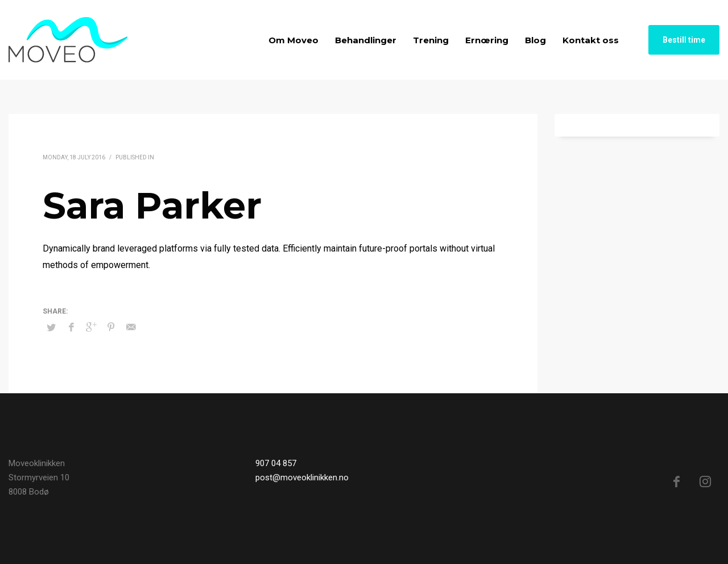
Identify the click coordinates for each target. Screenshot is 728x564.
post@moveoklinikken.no (302, 477)
